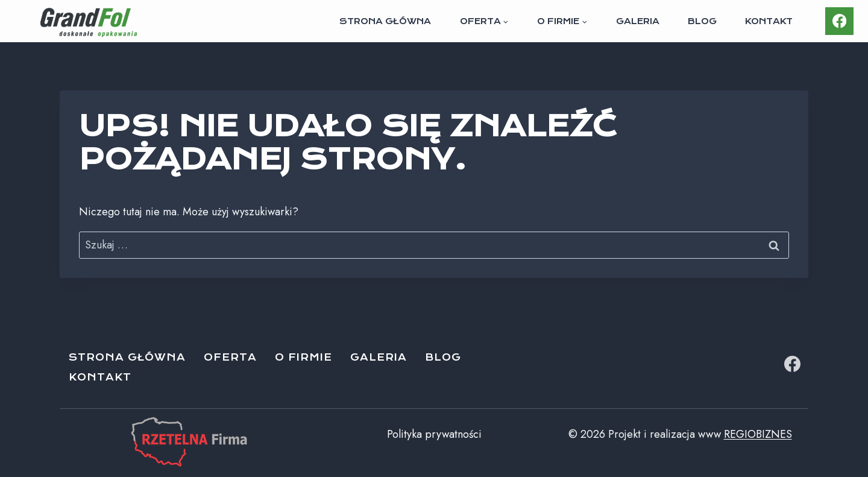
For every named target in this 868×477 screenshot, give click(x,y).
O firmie (303, 357)
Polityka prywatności (434, 434)
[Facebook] (839, 21)
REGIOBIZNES (758, 434)
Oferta (230, 357)
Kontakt (769, 21)
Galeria (638, 21)
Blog (702, 21)
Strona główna (385, 21)
